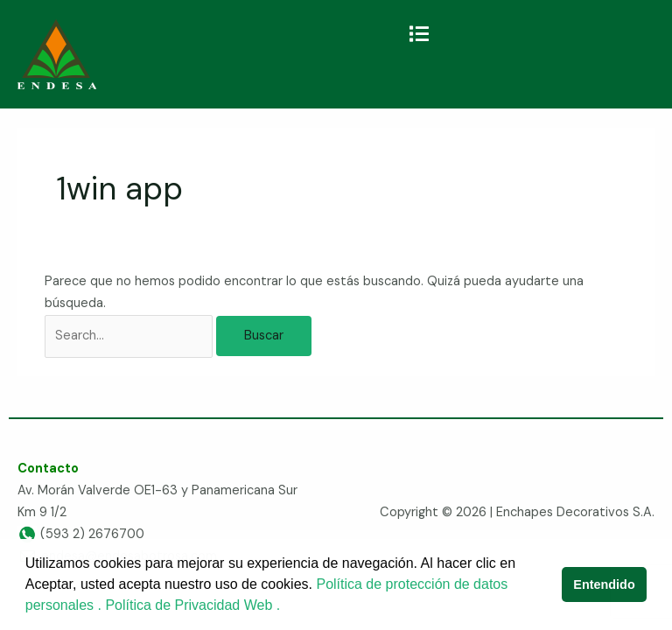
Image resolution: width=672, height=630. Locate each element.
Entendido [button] (604, 584)
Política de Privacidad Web (190, 605)
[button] (419, 34)
